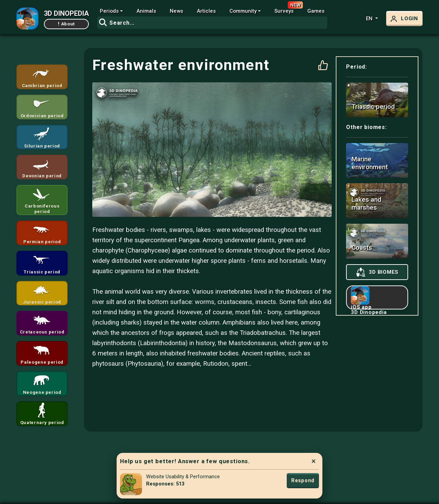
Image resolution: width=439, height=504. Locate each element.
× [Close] (314, 461)
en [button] (370, 19)
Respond (303, 480)
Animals (146, 11)
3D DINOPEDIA (66, 13)
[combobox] (212, 23)
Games (316, 11)
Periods (109, 11)
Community (243, 11)
